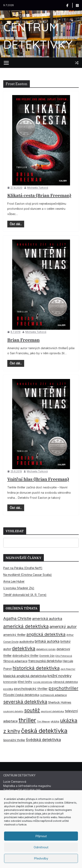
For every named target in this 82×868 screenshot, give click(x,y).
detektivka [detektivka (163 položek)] (24, 649)
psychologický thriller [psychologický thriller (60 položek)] (31, 689)
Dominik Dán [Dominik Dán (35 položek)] (47, 656)
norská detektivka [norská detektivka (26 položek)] (43, 682)
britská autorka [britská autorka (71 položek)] (47, 641)
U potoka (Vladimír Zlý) (19, 588)
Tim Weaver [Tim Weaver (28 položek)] (43, 721)
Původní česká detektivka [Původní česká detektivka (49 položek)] (21, 695)
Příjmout (41, 836)
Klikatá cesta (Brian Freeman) (39, 195)
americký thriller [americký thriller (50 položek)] (14, 635)
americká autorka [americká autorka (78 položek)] (47, 619)
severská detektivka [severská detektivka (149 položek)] (25, 702)
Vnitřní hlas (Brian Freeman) (38, 479)
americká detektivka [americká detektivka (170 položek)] (26, 626)
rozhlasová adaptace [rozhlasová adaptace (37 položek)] (53, 695)
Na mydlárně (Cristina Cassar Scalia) (28, 575)
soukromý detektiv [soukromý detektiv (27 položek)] (13, 711)
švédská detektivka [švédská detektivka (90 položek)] (43, 740)
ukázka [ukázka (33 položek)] (55, 721)
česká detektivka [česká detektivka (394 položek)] (44, 731)
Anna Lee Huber (14, 581)
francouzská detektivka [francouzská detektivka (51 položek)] (45, 661)
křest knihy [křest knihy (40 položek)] (25, 682)
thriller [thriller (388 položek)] (27, 720)
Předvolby (41, 858)
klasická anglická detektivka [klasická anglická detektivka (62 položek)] (25, 676)
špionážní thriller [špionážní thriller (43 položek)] (14, 740)
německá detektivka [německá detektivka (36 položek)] (65, 682)
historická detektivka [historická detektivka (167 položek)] (36, 668)
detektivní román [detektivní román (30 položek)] (46, 649)
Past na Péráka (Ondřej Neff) (23, 568)
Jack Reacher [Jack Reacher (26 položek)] (68, 669)
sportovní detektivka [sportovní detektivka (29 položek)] (52, 711)
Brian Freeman (23, 340)
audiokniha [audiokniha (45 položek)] (27, 642)
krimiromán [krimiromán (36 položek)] (10, 682)
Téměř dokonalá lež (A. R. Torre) (25, 595)
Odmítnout (41, 847)
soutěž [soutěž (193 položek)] (32, 710)
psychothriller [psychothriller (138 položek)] (63, 688)
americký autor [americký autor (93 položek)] (63, 627)
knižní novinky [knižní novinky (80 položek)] (59, 676)
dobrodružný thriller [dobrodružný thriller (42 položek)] (25, 656)
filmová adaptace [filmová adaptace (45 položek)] (15, 661)
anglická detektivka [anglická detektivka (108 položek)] (46, 634)
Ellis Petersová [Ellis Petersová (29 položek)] (64, 656)
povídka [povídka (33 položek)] (8, 689)
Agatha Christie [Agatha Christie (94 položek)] (17, 619)
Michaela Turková (38, 188)
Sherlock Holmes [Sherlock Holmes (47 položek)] (60, 702)
